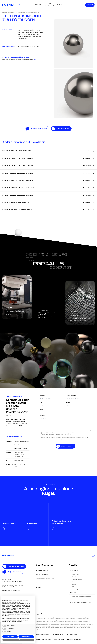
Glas (73, 587)
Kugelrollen (72, 592)
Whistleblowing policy (74, 640)
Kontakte (90, 5)
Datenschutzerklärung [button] (8, 604)
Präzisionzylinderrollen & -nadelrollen (80, 602)
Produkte (38, 5)
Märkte (60, 5)
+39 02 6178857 (19, 453)
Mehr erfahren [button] (18, 640)
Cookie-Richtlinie (58, 634)
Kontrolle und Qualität (42, 570)
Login (35, 60)
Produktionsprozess (42, 575)
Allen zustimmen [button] (26, 637)
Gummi (74, 584)
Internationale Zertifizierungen (45, 579)
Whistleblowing (59, 640)
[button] (33, 598)
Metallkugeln (22, 13)
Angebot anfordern (14, 572)
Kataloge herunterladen (16, 566)
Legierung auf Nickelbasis (32, 13)
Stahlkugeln (75, 575)
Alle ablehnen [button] (10, 637)
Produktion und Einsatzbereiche (81, 597)
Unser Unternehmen (49, 5)
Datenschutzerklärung (42, 634)
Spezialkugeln (76, 589)
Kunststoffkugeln (77, 579)
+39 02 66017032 (19, 454)
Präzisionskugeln (13, 13)
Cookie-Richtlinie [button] (6, 610)
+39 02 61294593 (19, 456)
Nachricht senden (67, 446)
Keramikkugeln (76, 582)
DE (82, 5)
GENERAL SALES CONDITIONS (43, 640)
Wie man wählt (76, 599)
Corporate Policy (72, 634)
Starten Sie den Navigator (21, 448)
